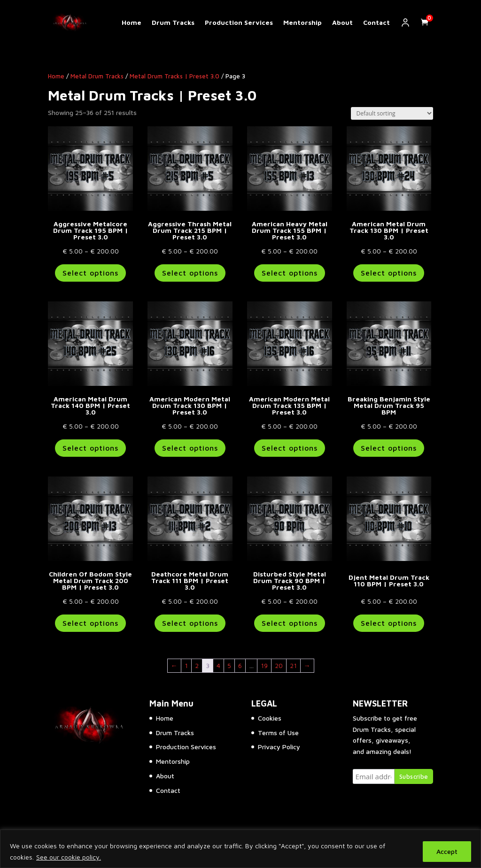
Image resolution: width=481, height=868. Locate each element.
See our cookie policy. (69, 857)
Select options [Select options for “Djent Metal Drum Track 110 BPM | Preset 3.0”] (389, 623)
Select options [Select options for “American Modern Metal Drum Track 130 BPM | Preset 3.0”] (190, 448)
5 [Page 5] (229, 665)
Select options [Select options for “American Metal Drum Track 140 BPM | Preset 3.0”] (90, 448)
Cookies (270, 718)
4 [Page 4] (218, 665)
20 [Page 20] (279, 665)
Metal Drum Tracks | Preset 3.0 (175, 76)
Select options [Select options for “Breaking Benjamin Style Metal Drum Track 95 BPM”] (389, 448)
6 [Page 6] (240, 665)
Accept (447, 851)
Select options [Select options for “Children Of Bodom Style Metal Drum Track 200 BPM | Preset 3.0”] (90, 623)
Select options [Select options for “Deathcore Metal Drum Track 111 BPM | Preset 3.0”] (190, 623)
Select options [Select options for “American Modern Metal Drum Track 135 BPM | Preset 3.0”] (290, 448)
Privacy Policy (279, 747)
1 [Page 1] (186, 665)
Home (132, 23)
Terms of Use (278, 733)
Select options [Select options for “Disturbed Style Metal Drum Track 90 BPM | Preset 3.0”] (290, 623)
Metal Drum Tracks (97, 76)
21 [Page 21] (293, 665)
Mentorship (303, 23)
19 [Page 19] (264, 665)
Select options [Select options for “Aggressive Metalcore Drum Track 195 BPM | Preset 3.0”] (90, 273)
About (342, 23)
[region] (240, 849)
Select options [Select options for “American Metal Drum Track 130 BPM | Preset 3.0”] (389, 273)
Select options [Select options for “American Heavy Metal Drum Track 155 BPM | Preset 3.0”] (290, 273)
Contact (376, 23)
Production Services (239, 23)
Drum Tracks (173, 23)
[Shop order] (392, 113)
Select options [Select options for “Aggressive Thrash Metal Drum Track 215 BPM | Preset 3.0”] (190, 273)
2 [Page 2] (197, 665)
